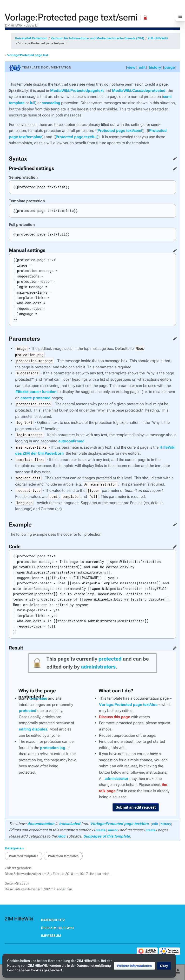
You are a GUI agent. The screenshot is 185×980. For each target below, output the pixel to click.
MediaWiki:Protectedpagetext (77, 91)
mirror (113, 830)
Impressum (51, 936)
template (17, 103)
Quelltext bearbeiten (174, 157)
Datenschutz (53, 920)
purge (170, 67)
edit (142, 67)
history (155, 67)
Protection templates (63, 856)
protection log (53, 748)
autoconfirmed (71, 441)
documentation (41, 824)
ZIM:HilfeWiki (158, 38)
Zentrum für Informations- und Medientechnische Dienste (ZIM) (98, 38)
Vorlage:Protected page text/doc (128, 705)
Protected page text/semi (120, 131)
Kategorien (14, 848)
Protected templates (24, 856)
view (131, 67)
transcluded (70, 824)
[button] (134, 966)
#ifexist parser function (36, 392)
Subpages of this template (107, 836)
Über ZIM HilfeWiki (57, 928)
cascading (51, 103)
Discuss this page (115, 717)
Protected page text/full (76, 137)
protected (110, 659)
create (100, 830)
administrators (98, 667)
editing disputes (33, 729)
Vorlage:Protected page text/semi (43, 43)
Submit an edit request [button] (136, 807)
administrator (116, 779)
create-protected (36, 398)
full (33, 103)
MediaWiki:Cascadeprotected (139, 91)
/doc (62, 836)
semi (167, 97)
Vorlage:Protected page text (28, 55)
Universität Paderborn (31, 38)
